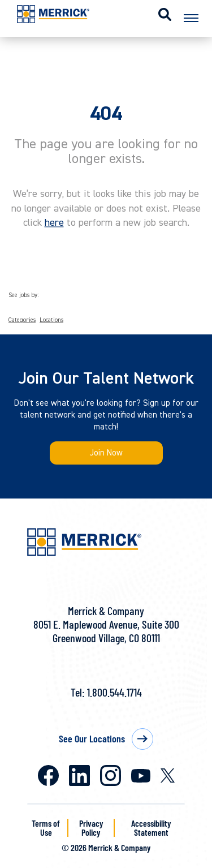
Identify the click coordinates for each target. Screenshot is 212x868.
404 (106, 114)
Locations (51, 320)
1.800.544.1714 (114, 692)
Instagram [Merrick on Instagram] (111, 775)
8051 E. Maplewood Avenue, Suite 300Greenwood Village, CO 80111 (106, 631)
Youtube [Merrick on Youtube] (141, 776)
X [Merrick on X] (168, 775)
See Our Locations (92, 738)
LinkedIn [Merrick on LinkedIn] (79, 775)
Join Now (106, 453)
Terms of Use (46, 828)
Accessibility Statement (151, 828)
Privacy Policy (91, 828)
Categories (22, 320)
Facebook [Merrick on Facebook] (48, 775)
